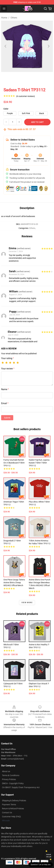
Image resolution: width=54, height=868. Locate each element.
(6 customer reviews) (25, 96)
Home (4, 18)
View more (27, 603)
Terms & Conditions (11, 775)
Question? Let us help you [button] (41, 865)
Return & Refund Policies (13, 809)
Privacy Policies (9, 779)
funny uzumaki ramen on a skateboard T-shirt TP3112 (14, 463)
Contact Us (7, 813)
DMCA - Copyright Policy (13, 783)
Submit (7, 418)
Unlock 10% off (49, 856)
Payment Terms (9, 805)
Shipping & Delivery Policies (14, 801)
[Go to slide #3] (42, 78)
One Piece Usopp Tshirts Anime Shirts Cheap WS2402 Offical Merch (14, 583)
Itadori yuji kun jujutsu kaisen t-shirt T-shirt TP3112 (39, 463)
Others (14, 18)
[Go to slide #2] (27, 78)
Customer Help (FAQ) (11, 817)
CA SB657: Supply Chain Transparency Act (21, 787)
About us (6, 771)
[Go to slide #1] (12, 78)
